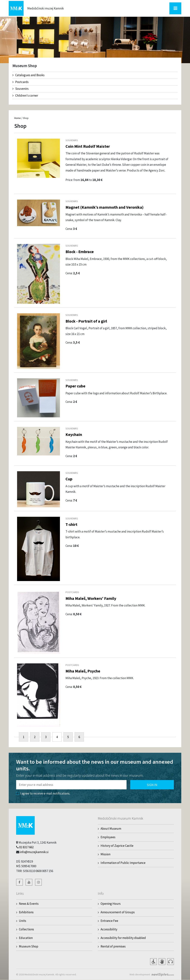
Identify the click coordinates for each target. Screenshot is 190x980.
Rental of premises (113, 946)
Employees (108, 837)
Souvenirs (21, 89)
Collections (26, 929)
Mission (105, 854)
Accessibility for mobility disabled (123, 938)
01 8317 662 (26, 847)
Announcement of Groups (118, 912)
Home (18, 118)
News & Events (29, 904)
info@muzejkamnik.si (34, 852)
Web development (140, 974)
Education (26, 938)
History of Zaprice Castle (117, 846)
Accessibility (109, 929)
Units (23, 921)
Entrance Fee (109, 921)
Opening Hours (111, 904)
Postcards (21, 82)
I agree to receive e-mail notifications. (43, 793)
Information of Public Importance (123, 863)
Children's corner (25, 96)
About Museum (111, 829)
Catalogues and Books (28, 75)
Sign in (152, 785)
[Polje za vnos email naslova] (71, 785)
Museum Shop (29, 946)
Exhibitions (26, 912)
